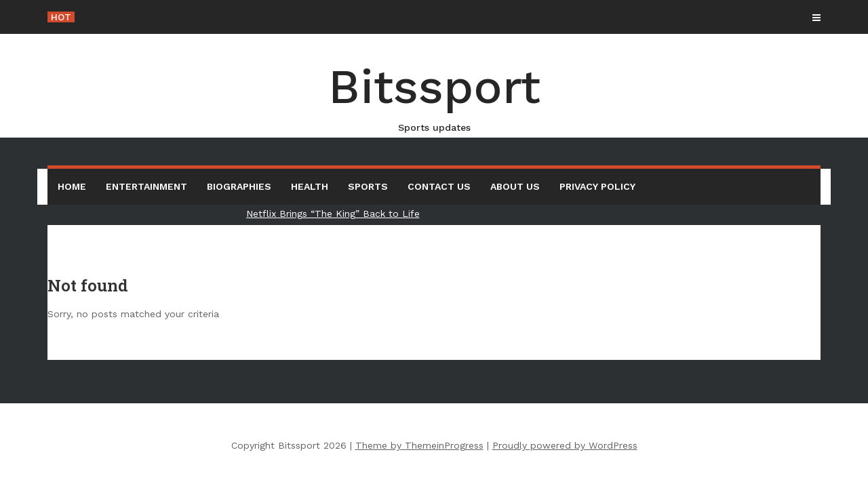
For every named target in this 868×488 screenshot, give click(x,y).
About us (515, 186)
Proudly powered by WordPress (565, 445)
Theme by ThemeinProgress (419, 445)
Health (310, 186)
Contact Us (439, 186)
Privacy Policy (597, 186)
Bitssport (434, 97)
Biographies (239, 186)
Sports (368, 186)
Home (72, 186)
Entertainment (146, 186)
